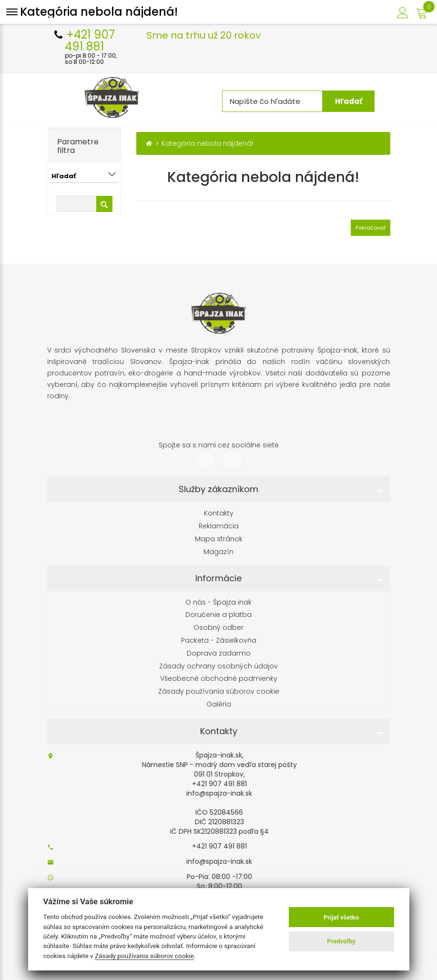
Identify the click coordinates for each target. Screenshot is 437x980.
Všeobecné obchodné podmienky (219, 679)
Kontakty (219, 513)
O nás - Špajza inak (218, 602)
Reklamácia (219, 526)
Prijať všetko (341, 917)
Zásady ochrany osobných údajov (218, 666)
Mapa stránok (219, 539)
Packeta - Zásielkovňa (219, 641)
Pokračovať (371, 228)
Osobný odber (218, 628)
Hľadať (355, 101)
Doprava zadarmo (219, 653)
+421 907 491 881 (219, 846)
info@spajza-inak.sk (219, 861)
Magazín (218, 552)
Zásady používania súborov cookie (219, 692)
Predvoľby (341, 941)
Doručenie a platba (218, 615)
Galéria (219, 704)
